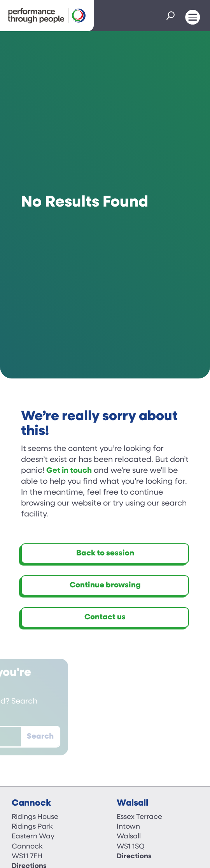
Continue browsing (105, 585)
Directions (134, 857)
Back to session (105, 553)
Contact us (105, 617)
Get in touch (69, 471)
